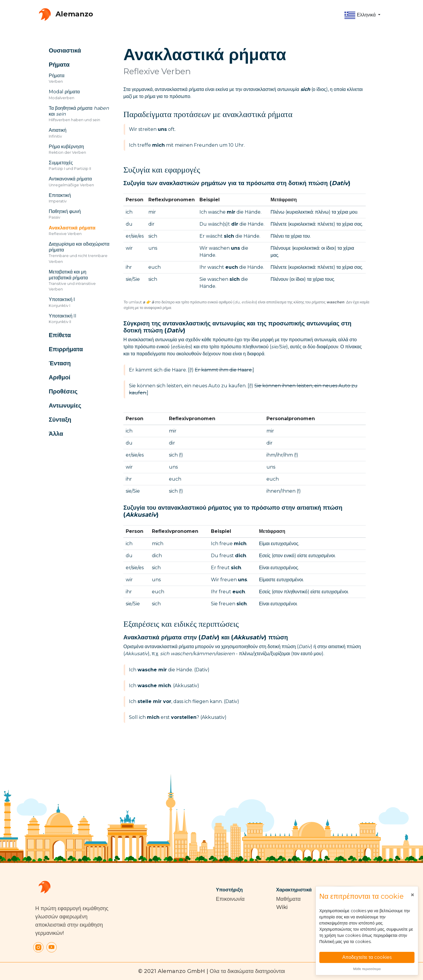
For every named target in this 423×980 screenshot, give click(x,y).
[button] (362, 15)
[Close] (412, 895)
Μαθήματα (288, 899)
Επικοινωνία (230, 899)
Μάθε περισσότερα (367, 969)
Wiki (282, 907)
